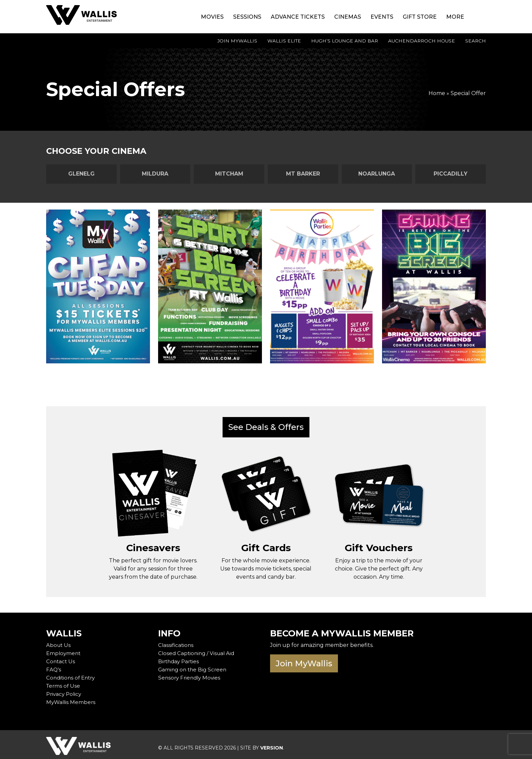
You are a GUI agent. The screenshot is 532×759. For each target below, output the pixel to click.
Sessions (247, 17)
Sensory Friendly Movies (191, 675)
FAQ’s (54, 667)
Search (476, 41)
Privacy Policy (65, 691)
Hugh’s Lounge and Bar (345, 41)
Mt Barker (303, 174)
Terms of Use (64, 683)
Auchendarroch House (422, 41)
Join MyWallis (237, 41)
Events (382, 17)
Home (437, 93)
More (455, 17)
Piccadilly (451, 174)
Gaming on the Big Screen (194, 667)
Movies (212, 17)
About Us (59, 642)
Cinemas (348, 17)
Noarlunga (377, 174)
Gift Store (420, 17)
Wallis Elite (284, 41)
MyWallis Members (72, 699)
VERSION (272, 745)
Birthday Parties (180, 659)
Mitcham (229, 174)
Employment (64, 650)
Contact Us (61, 659)
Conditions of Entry (72, 675)
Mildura (155, 174)
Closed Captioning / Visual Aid (198, 650)
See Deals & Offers (266, 427)
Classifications (176, 642)
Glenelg (81, 174)
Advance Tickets (298, 17)
